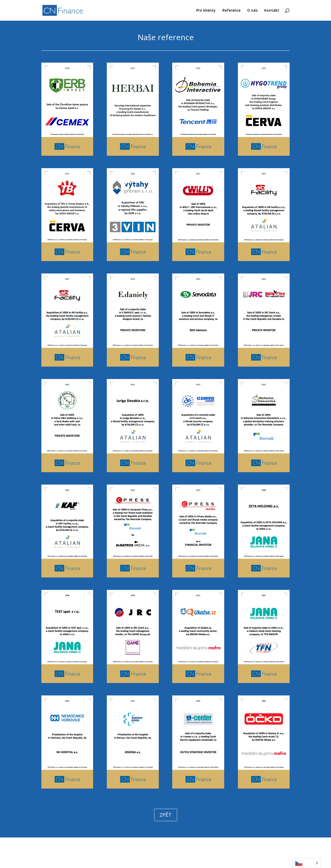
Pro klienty (206, 11)
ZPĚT (166, 815)
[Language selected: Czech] (307, 863)
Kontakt (272, 11)
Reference (231, 11)
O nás (252, 11)
